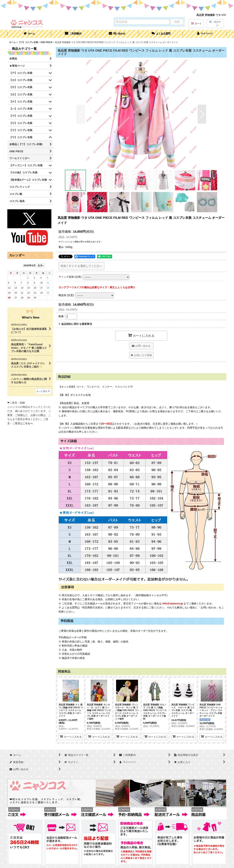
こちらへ (28, 423)
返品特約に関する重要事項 (75, 324)
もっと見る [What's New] (43, 391)
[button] (161, 34)
